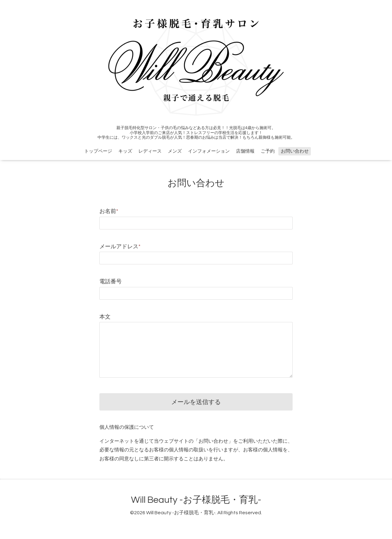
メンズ (175, 151)
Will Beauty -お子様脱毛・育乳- (196, 500)
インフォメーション (209, 151)
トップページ (98, 151)
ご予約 (268, 151)
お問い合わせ (295, 151)
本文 (105, 317)
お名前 (109, 211)
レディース (150, 151)
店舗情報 (245, 151)
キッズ (125, 151)
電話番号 (111, 282)
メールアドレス (120, 247)
